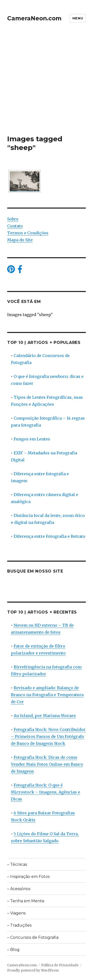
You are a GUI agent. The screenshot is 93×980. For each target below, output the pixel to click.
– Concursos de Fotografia (33, 937)
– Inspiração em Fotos (28, 877)
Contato (15, 226)
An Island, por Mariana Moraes (45, 716)
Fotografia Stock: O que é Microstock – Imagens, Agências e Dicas (46, 792)
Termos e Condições (28, 233)
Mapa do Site (20, 240)
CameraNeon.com (34, 18)
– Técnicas (17, 864)
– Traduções (19, 925)
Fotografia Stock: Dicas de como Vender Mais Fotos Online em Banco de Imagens (47, 764)
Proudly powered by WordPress (33, 970)
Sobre (13, 219)
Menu (78, 18)
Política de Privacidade (60, 965)
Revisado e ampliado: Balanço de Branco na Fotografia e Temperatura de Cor (47, 695)
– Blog (13, 950)
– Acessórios (19, 889)
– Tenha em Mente (26, 901)
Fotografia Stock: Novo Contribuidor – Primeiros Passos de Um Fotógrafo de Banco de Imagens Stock (48, 736)
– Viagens (16, 913)
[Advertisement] (46, 86)
